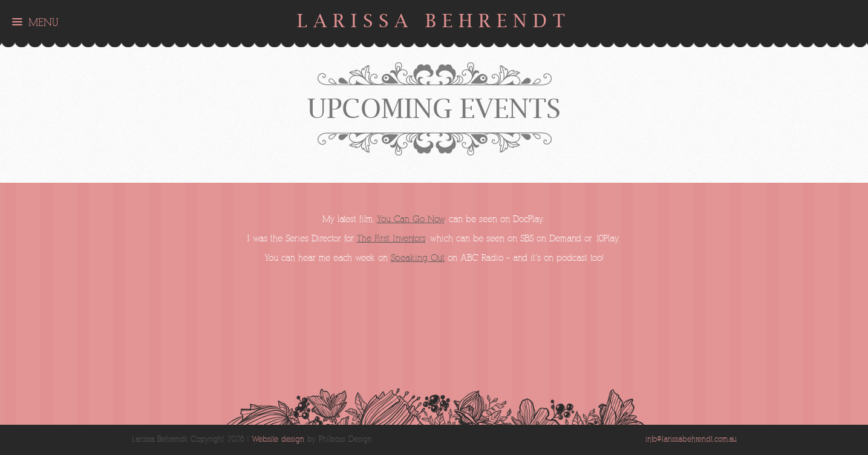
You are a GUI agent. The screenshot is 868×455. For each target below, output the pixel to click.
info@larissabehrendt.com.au (691, 440)
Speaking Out (418, 258)
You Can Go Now (411, 219)
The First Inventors (391, 239)
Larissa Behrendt (434, 21)
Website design (278, 440)
